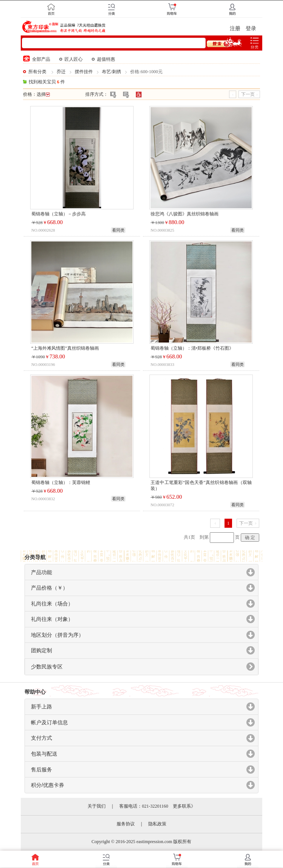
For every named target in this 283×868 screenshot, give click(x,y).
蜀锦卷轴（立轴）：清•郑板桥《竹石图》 (192, 348)
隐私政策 (157, 824)
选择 (43, 94)
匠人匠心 (71, 59)
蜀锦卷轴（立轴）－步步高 (58, 214)
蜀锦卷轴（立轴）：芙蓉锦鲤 (61, 482)
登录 (251, 28)
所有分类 (37, 72)
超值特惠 (103, 59)
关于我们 (97, 806)
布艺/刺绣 (112, 72)
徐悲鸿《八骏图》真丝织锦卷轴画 (185, 214)
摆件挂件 (84, 72)
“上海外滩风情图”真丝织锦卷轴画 (65, 348)
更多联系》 (184, 806)
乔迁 (61, 72)
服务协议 (126, 824)
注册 (235, 28)
